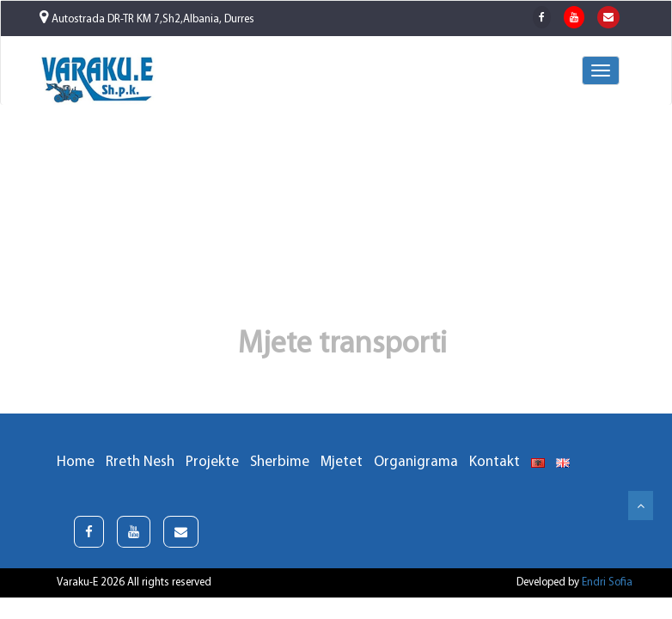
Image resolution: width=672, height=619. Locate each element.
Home (76, 462)
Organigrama (416, 462)
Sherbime (280, 462)
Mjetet (342, 462)
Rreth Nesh (140, 462)
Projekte (212, 462)
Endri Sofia (607, 582)
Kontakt (495, 462)
